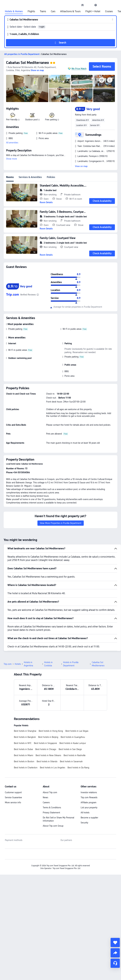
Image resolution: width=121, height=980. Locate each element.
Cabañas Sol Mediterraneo (28, 63)
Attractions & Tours (70, 11)
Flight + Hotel (93, 11)
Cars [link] (53, 11)
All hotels (85, 813)
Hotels (18, 664)
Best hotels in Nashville (75, 755)
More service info (13, 802)
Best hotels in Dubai (23, 749)
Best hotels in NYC (23, 743)
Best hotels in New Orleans (48, 755)
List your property (89, 808)
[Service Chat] (115, 963)
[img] (27, 88)
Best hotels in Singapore (45, 743)
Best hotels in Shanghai (25, 731)
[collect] (115, 942)
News (45, 797)
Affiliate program (89, 802)
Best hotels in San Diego (70, 749)
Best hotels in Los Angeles (52, 768)
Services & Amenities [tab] (30, 177)
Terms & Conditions (52, 808)
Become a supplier (89, 818)
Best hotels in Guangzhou (73, 737)
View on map (81, 166)
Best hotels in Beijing (48, 737)
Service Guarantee (13, 797)
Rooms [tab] (10, 177)
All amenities (12, 143)
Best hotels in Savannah (71, 761)
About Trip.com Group (53, 826)
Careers (46, 802)
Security (84, 823)
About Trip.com (50, 792)
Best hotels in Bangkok (25, 737)
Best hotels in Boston (24, 761)
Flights (31, 11)
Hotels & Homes (14, 11)
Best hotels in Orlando (47, 761)
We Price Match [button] (79, 69)
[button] (89, 5)
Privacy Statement (51, 813)
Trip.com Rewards (89, 797)
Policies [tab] (51, 177)
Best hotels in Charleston (26, 768)
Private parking (15, 329)
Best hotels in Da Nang (78, 768)
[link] (82, 5)
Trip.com (8, 664)
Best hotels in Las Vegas (77, 731)
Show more (12, 159)
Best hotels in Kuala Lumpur (73, 743)
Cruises (109, 11)
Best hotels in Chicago (46, 749)
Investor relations (89, 792)
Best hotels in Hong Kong (51, 731)
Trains (43, 11)
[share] (115, 953)
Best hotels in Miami (24, 755)
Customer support (13, 792)
